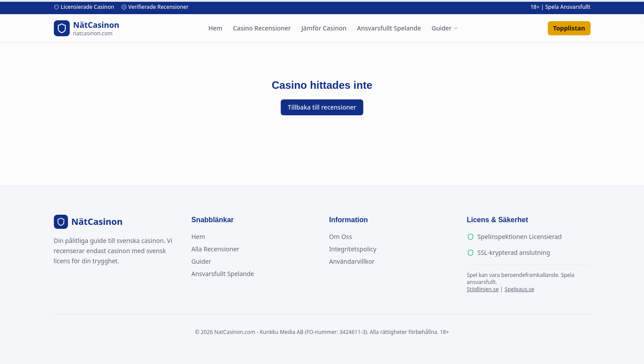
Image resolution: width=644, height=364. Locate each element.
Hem (215, 28)
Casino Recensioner (262, 28)
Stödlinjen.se (483, 289)
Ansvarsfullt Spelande (389, 28)
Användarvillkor (352, 261)
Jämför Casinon (324, 28)
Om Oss (341, 237)
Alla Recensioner (216, 249)
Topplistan (569, 28)
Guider (445, 28)
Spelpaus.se (519, 289)
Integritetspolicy (353, 249)
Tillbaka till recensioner (322, 107)
